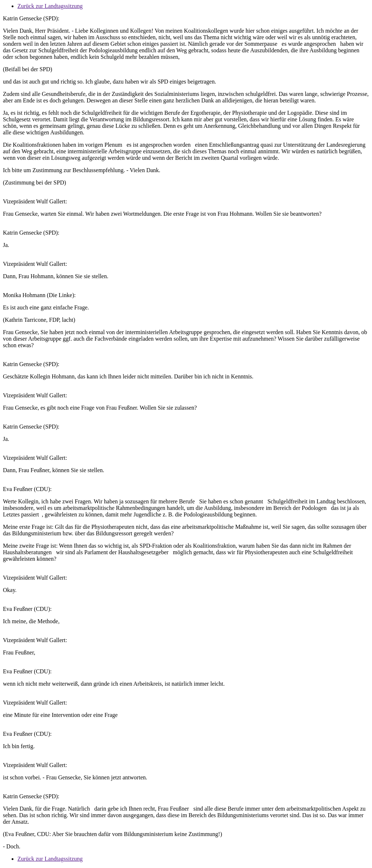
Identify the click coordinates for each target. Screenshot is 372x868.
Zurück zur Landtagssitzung (50, 6)
